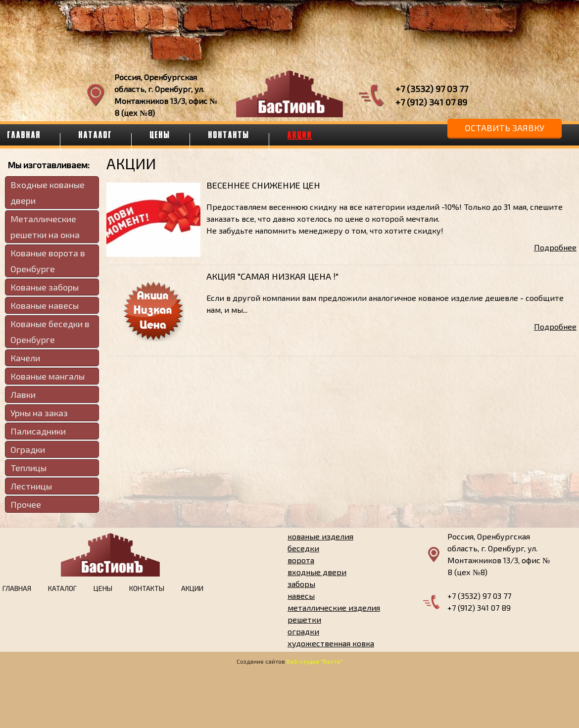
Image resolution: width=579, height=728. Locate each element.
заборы (301, 584)
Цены (160, 135)
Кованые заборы (45, 287)
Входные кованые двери (48, 193)
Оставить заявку (505, 128)
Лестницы (31, 486)
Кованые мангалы (48, 376)
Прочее (26, 504)
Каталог (96, 135)
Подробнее (555, 247)
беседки (303, 548)
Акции (300, 135)
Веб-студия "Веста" (314, 661)
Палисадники (38, 431)
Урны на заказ (39, 413)
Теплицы (28, 468)
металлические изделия (334, 607)
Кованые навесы (45, 305)
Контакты (229, 135)
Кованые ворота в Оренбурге (48, 261)
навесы (301, 596)
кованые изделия (320, 536)
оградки (303, 631)
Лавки (23, 394)
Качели (25, 358)
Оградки (28, 449)
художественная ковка (331, 643)
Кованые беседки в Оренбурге (50, 332)
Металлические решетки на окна (45, 227)
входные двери (317, 572)
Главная (17, 588)
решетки (304, 619)
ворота (301, 560)
